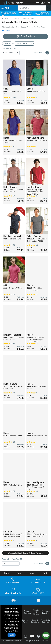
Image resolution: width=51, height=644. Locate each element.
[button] (38, 2)
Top (19, 573)
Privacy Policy (12, 631)
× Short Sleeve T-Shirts (24, 43)
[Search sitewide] (32, 8)
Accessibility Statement (45, 621)
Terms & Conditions (35, 621)
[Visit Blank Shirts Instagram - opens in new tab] (26, 636)
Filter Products (26, 36)
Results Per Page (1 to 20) (12, 559)
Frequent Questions (27, 612)
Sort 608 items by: (9, 48)
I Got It (12, 635)
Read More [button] (6, 31)
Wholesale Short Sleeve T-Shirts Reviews (25, 553)
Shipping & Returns (36, 612)
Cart (45, 573)
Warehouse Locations (46, 612)
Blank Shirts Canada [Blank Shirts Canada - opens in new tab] (39, 640)
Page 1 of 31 (42, 563)
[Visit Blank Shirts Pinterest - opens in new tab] (38, 636)
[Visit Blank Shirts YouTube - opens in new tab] (32, 636)
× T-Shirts (7, 43)
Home (32, 573)
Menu (6, 8)
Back (7, 573)
